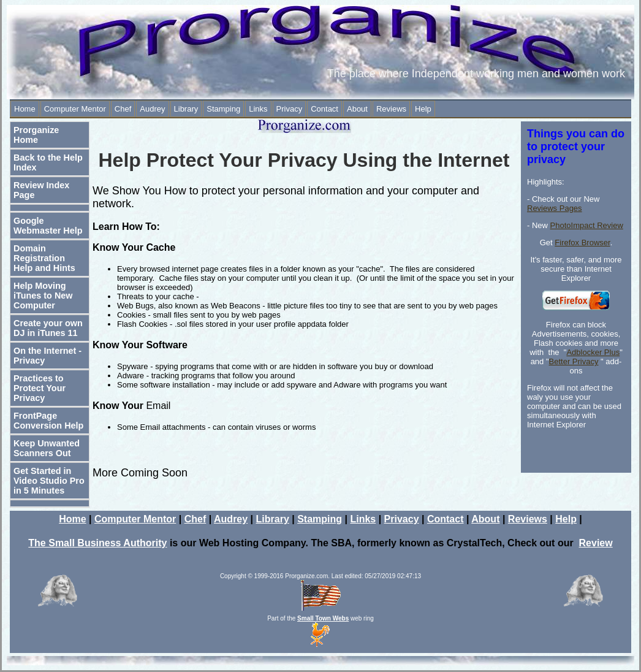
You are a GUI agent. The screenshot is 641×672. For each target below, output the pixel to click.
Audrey (152, 109)
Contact (324, 109)
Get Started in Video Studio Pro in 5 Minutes (49, 481)
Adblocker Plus (593, 352)
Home (25, 109)
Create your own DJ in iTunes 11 (48, 328)
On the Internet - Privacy (47, 356)
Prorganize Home (36, 135)
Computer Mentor (75, 109)
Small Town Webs (323, 618)
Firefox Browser (582, 242)
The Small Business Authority (97, 543)
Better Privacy (574, 361)
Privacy (290, 109)
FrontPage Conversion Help (48, 421)
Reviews (391, 109)
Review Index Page (41, 190)
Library (186, 109)
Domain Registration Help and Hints (44, 258)
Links (258, 109)
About (357, 109)
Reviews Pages (555, 208)
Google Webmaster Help (48, 226)
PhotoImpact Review (587, 225)
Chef (123, 109)
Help (423, 109)
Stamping (223, 109)
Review (596, 543)
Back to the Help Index (48, 162)
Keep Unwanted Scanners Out (47, 448)
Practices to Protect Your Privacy (40, 388)
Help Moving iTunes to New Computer (43, 296)
